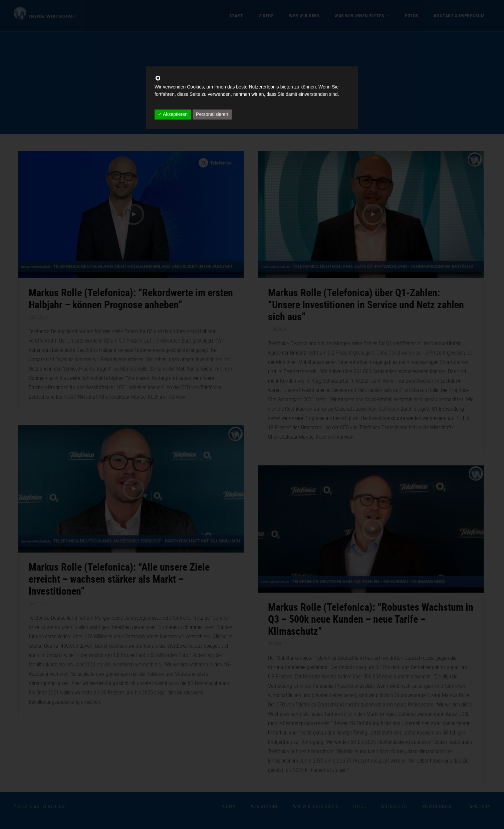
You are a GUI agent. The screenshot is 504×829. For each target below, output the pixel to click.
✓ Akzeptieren (173, 114)
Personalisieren (212, 114)
